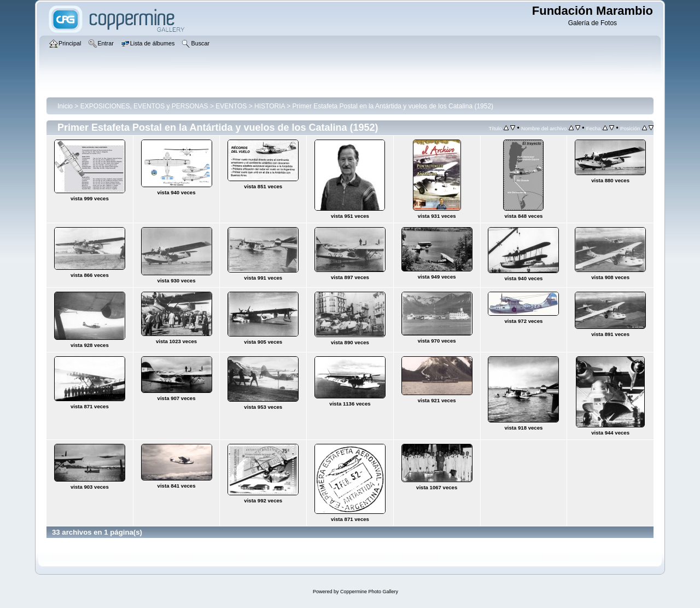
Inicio (65, 106)
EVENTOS (231, 106)
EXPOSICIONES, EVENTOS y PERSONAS (144, 106)
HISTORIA (270, 106)
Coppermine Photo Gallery (369, 592)
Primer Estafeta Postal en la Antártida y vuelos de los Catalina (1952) (393, 106)
